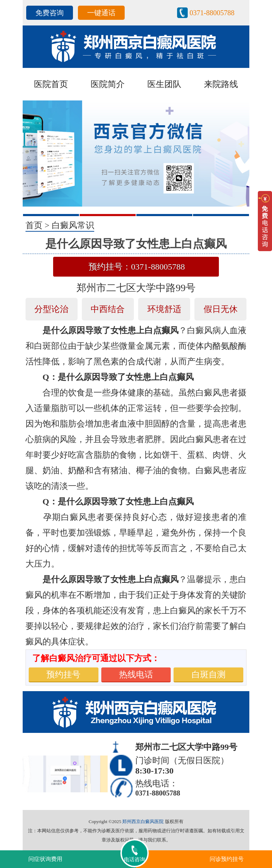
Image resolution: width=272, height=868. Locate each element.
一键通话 (101, 13)
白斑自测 (209, 675)
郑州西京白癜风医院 (143, 821)
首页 (34, 225)
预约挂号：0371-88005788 (137, 267)
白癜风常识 (73, 225)
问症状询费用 (45, 859)
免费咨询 (50, 13)
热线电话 (136, 675)
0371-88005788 (212, 13)
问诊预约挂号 (227, 859)
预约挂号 (63, 675)
